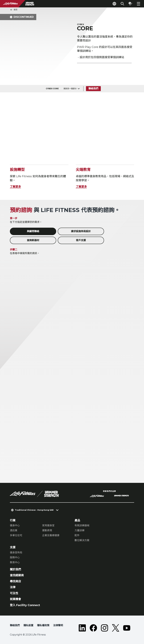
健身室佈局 (16, 553)
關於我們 (15, 569)
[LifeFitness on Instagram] (104, 628)
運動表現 (47, 530)
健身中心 (15, 525)
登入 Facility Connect (25, 605)
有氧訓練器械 (82, 525)
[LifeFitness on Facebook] (93, 628)
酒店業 (14, 530)
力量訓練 (79, 530)
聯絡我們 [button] (15, 625)
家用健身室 (48, 525)
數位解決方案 (82, 540)
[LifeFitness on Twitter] (116, 628)
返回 (14, 10)
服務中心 (15, 557)
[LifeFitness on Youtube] (127, 628)
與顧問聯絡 (33, 231)
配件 (77, 535)
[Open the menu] (138, 4)
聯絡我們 (93, 89)
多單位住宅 (16, 535)
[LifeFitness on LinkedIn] (82, 628)
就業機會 (15, 599)
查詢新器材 (33, 240)
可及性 (14, 593)
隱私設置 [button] (28, 625)
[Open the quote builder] (130, 4)
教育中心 (15, 562)
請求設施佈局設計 (81, 231)
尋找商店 (15, 581)
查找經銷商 (17, 575)
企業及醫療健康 (51, 535)
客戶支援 (81, 240)
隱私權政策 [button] (43, 625)
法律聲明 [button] (58, 625)
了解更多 (15, 187)
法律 (13, 587)
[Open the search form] (122, 4)
